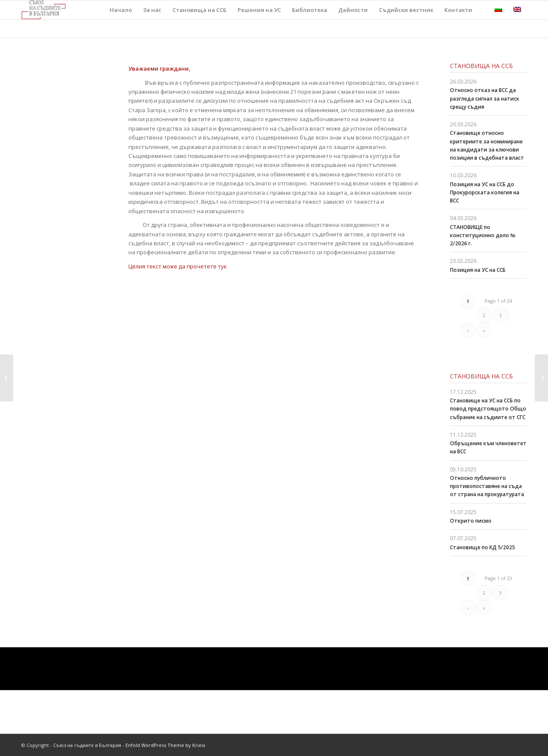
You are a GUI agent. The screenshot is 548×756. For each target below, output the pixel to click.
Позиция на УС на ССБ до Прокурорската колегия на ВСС (485, 192)
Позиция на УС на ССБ (478, 270)
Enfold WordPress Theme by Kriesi (165, 745)
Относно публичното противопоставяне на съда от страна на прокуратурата (487, 486)
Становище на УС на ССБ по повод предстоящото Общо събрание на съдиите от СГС (488, 409)
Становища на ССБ (481, 66)
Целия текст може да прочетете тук (178, 266)
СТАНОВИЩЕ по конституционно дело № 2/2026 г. (483, 235)
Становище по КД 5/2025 (482, 547)
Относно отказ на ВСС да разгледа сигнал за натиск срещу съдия (485, 98)
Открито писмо (471, 521)
